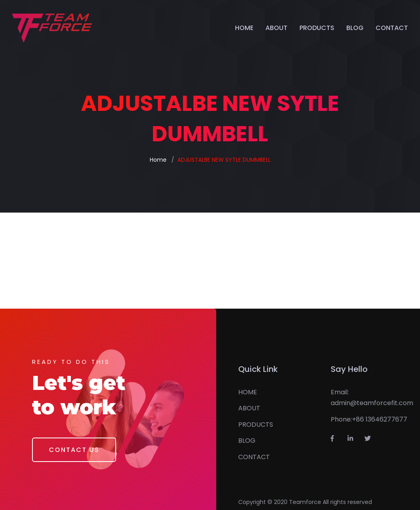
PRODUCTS (317, 28)
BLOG (355, 28)
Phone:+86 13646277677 (369, 419)
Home (158, 160)
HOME (244, 28)
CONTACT (392, 28)
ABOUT (276, 28)
